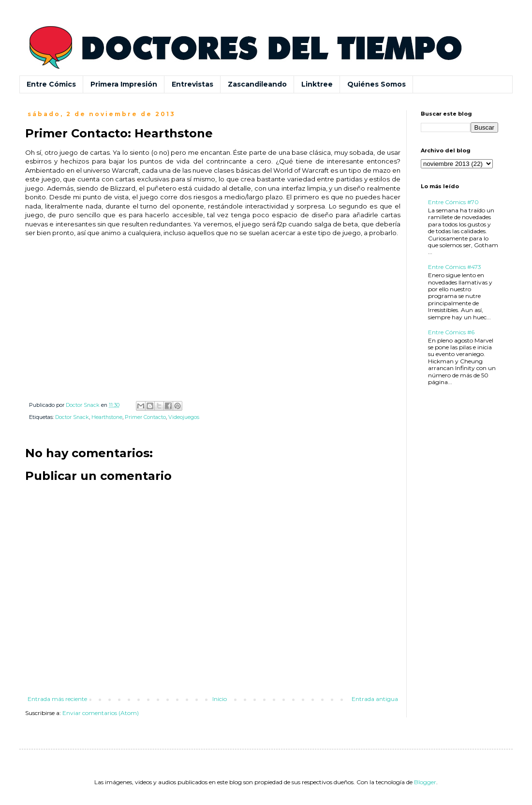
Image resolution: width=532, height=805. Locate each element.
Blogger (425, 782)
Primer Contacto (145, 417)
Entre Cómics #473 (455, 267)
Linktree (317, 84)
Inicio (220, 699)
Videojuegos (184, 417)
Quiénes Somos (377, 84)
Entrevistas (192, 84)
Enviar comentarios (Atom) (101, 713)
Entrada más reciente (57, 699)
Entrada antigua (375, 699)
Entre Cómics (51, 84)
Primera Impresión (124, 84)
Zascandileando (257, 84)
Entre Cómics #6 (451, 332)
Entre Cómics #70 (453, 202)
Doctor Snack (72, 417)
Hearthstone (107, 417)
